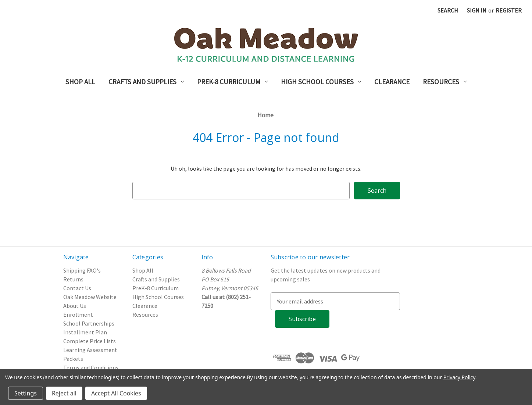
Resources (445, 82)
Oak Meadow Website (90, 297)
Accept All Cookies (116, 393)
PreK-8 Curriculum (232, 82)
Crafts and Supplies (146, 82)
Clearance (392, 82)
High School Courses (321, 82)
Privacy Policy (459, 377)
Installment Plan (85, 332)
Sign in (477, 10)
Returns (73, 279)
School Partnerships (89, 323)
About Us (75, 306)
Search (448, 10)
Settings (26, 393)
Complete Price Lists (90, 341)
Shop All (80, 82)
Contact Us (77, 288)
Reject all (64, 393)
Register (509, 10)
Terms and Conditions (91, 367)
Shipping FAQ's (82, 270)
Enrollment (78, 315)
